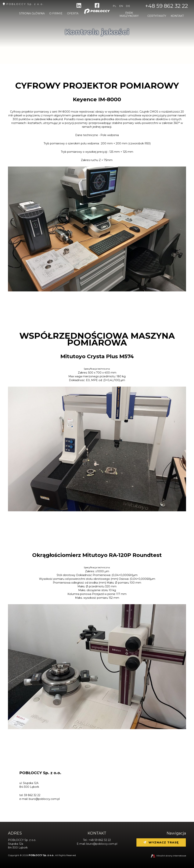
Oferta (73, 14)
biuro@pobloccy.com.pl (44, 799)
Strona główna (32, 14)
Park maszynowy (129, 15)
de (128, 6)
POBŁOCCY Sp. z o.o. (25, 4)
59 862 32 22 (32, 795)
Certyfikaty (157, 17)
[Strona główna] (97, 16)
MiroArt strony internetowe (168, 856)
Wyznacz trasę (161, 842)
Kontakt (177, 17)
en (121, 6)
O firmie (56, 14)
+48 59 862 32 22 (167, 6)
